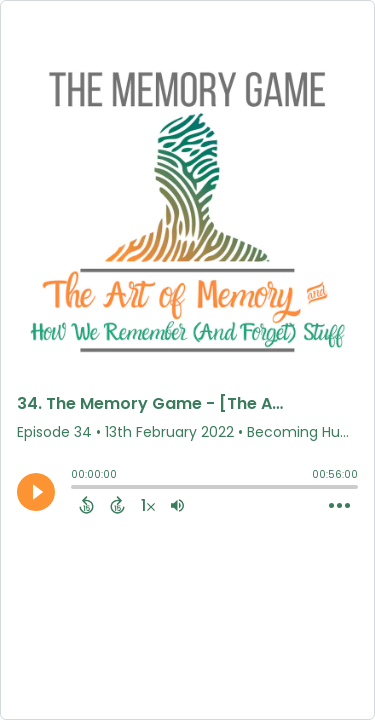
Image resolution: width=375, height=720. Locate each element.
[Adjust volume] (177, 505)
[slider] (76, 489)
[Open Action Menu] (339, 506)
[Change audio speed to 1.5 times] (148, 505)
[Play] (36, 492)
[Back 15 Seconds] (86, 505)
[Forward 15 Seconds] (117, 505)
